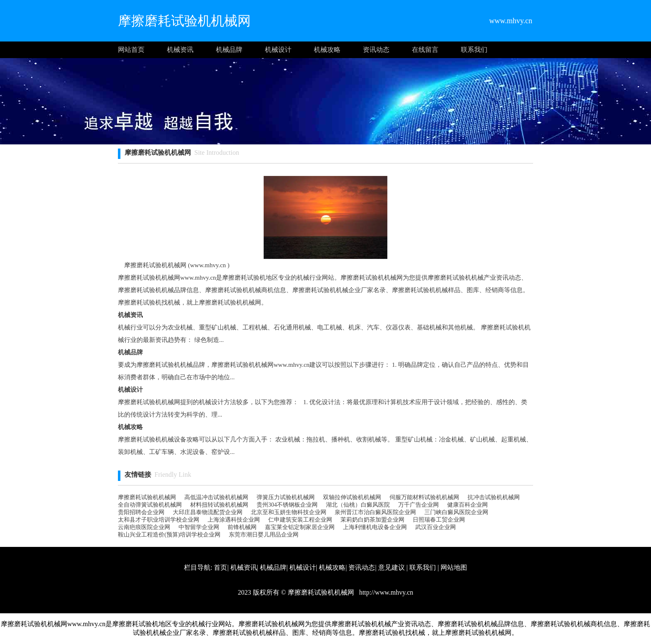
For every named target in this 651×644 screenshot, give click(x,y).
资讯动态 (376, 50)
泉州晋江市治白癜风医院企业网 (375, 512)
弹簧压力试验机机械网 (286, 497)
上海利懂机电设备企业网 (375, 527)
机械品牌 (229, 50)
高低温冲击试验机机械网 (216, 497)
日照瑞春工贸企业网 (439, 520)
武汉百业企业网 (436, 527)
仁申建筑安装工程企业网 (300, 520)
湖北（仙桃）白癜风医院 (358, 505)
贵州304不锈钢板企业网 (287, 505)
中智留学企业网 (199, 527)
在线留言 (425, 50)
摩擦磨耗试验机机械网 (147, 497)
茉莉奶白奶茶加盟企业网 (372, 520)
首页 (220, 567)
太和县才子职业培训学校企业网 (159, 520)
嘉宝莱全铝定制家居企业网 (300, 527)
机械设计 (278, 50)
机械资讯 (180, 50)
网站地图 (454, 567)
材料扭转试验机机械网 (219, 505)
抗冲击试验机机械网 (494, 497)
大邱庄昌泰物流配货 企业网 (208, 512)
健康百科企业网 (467, 505)
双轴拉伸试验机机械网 (352, 497)
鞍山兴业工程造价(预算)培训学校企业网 (169, 535)
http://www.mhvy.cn (385, 592)
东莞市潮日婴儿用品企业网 (264, 535)
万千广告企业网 (418, 505)
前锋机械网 (242, 527)
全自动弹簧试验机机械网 (150, 505)
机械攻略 (327, 50)
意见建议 (392, 567)
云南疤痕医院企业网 (144, 527)
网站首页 (131, 50)
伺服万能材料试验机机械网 (424, 497)
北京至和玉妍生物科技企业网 (289, 512)
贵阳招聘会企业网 (141, 512)
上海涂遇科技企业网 (234, 520)
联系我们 (474, 50)
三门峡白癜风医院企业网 (456, 512)
